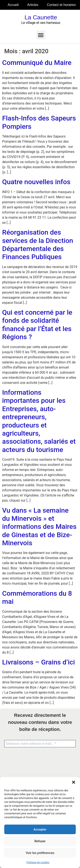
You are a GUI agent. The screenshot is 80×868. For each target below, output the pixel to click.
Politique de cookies (38, 862)
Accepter (40, 829)
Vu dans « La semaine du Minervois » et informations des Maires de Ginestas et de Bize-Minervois (39, 527)
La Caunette (41, 17)
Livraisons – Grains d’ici (39, 662)
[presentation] (22, 767)
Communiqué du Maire (37, 63)
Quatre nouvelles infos (36, 182)
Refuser (40, 841)
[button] (74, 782)
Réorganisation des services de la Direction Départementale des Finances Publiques (38, 245)
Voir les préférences (40, 853)
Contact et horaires (61, 5)
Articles (33, 5)
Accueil (13, 5)
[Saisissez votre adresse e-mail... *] (40, 744)
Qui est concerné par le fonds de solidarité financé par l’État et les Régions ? (37, 325)
